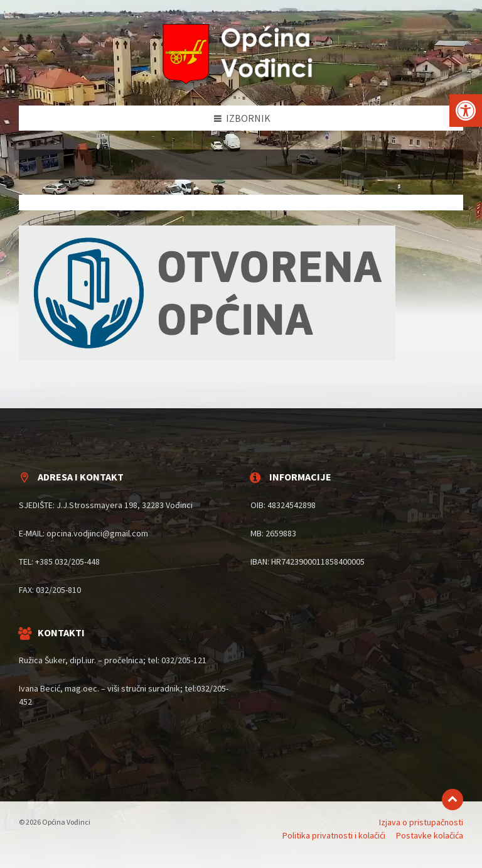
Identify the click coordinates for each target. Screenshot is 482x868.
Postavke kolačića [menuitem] (430, 835)
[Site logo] (241, 81)
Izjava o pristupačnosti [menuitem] (421, 822)
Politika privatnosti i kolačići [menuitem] (334, 835)
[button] (466, 111)
